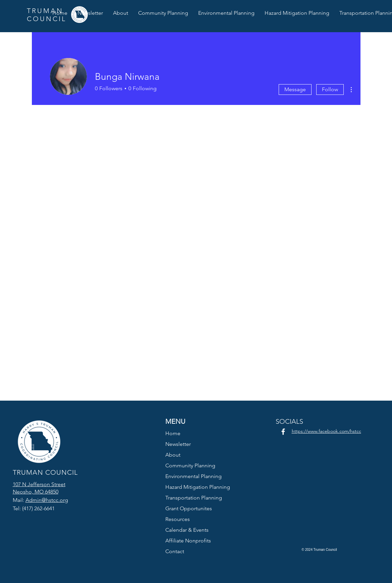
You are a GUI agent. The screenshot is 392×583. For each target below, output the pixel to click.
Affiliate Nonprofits (188, 541)
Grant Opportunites (189, 508)
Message (295, 89)
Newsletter (178, 444)
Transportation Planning (194, 498)
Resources (178, 519)
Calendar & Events (187, 530)
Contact (175, 551)
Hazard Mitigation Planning (196, 487)
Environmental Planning (193, 476)
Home (173, 433)
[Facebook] (283, 432)
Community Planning (190, 465)
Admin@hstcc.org (47, 500)
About (173, 455)
